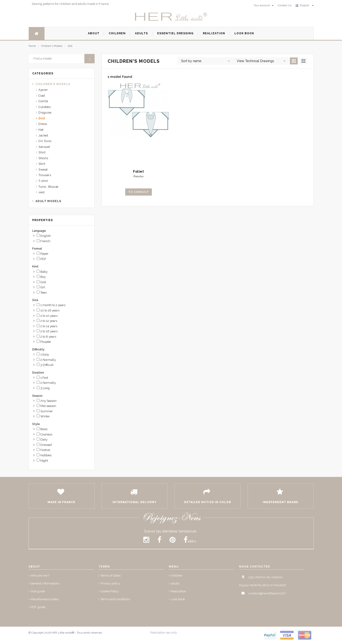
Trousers (45, 175)
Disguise (45, 113)
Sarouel (44, 147)
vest (42, 192)
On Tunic (45, 141)
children (177, 576)
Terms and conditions (115, 599)
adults (175, 583)
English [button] (305, 5)
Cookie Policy (110, 591)
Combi (43, 101)
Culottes (45, 107)
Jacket (43, 135)
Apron (43, 90)
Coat (42, 96)
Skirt (42, 164)
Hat (41, 130)
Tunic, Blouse (48, 187)
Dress (43, 124)
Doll (70, 46)
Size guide (38, 591)
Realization (179, 591)
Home (32, 46)
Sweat (43, 170)
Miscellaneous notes (45, 599)
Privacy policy (110, 583)
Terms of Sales (111, 576)
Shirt (42, 152)
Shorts (43, 158)
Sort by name (191, 61)
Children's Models (52, 46)
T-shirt (43, 181)
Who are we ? (40, 576)
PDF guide (38, 607)
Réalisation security (164, 633)
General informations (45, 583)
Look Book (178, 599)
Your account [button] (264, 5)
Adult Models (48, 201)
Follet (138, 171)
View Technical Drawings (255, 61)
